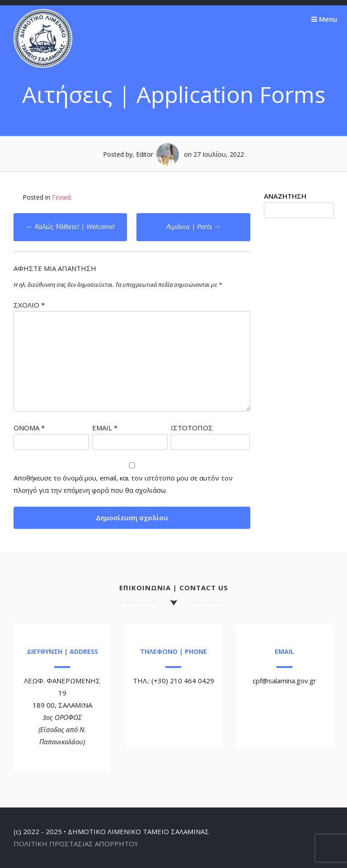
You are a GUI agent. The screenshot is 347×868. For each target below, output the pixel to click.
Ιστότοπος (192, 428)
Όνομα (29, 428)
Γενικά (61, 197)
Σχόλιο (29, 305)
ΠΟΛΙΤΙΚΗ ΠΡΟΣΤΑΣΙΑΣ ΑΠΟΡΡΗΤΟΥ (76, 844)
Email (105, 428)
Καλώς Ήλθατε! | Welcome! (70, 226)
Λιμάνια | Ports (193, 226)
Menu (324, 19)
